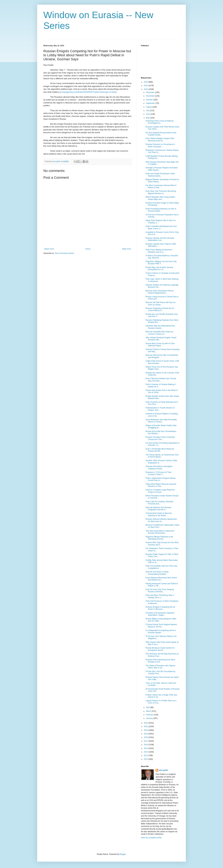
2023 (146, 89)
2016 (146, 745)
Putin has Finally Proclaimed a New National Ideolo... (160, 175)
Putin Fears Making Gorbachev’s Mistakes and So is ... (159, 251)
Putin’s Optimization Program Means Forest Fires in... (161, 479)
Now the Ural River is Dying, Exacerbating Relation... (157, 573)
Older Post (126, 249)
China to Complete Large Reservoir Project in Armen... (160, 491)
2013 (146, 755)
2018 (146, 737)
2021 (146, 726)
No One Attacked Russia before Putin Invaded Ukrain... (161, 134)
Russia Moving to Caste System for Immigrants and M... (160, 649)
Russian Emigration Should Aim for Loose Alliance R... (160, 309)
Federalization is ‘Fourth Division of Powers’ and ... (160, 409)
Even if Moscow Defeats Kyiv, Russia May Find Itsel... (161, 380)
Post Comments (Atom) (64, 253)
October (150, 100)
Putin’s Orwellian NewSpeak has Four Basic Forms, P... (161, 227)
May (148, 118)
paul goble (163, 770)
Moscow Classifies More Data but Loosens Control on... (159, 333)
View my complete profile (151, 838)
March (149, 711)
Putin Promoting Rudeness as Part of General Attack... (161, 210)
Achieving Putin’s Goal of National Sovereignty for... (160, 122)
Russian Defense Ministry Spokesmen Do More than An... (161, 520)
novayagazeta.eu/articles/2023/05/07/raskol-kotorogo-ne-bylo (88, 92)
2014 (146, 752)
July (148, 111)
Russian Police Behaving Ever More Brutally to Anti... (160, 661)
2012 (146, 759)
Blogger (123, 854)
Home (88, 249)
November (151, 96)
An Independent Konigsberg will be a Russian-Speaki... (161, 631)
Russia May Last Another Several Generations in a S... (159, 268)
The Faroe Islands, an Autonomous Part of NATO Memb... (162, 456)
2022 (146, 723)
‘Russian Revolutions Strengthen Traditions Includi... (159, 467)
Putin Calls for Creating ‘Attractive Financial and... (159, 503)
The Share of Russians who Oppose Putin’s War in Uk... (161, 667)
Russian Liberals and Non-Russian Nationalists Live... (160, 239)
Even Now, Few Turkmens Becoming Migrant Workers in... (161, 192)
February (150, 715)
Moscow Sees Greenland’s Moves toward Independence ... (160, 292)
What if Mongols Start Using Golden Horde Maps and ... (160, 198)
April (148, 707)
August (149, 107)
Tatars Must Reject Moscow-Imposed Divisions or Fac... (161, 485)
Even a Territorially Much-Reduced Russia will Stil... (160, 450)
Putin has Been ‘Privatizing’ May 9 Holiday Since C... (160, 596)
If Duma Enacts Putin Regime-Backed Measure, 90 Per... (161, 626)
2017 (146, 741)
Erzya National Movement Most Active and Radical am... (161, 579)
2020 (146, 730)
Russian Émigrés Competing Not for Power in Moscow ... (160, 608)
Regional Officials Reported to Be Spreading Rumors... (159, 538)
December (151, 92)
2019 (146, 734)
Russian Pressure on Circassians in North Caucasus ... (160, 145)
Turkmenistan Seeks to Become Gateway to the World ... (159, 514)
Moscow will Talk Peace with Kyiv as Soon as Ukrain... (161, 303)
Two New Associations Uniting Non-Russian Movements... (160, 532)
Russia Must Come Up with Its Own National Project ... (160, 345)
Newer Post (49, 249)
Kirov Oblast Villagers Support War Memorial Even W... (160, 139)
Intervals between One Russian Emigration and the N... (159, 509)
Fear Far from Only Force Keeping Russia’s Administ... (160, 591)
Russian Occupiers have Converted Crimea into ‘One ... (160, 438)
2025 (146, 82)
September (151, 103)
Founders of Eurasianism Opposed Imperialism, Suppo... (160, 614)
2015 (146, 748)
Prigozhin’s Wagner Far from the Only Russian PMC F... (161, 263)
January (150, 718)
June (148, 114)
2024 (146, 86)
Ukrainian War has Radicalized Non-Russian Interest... (161, 327)
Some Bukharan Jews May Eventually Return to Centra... (161, 421)
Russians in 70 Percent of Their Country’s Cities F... (159, 473)
